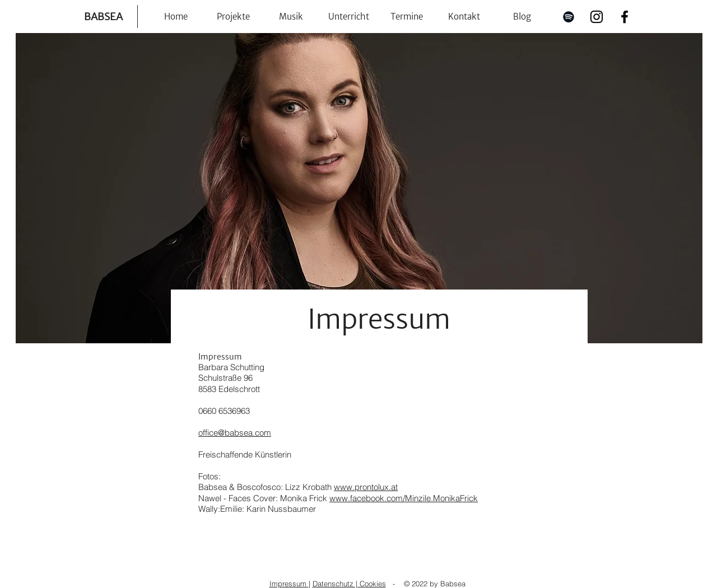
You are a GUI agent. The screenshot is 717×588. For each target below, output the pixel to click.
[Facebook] (625, 17)
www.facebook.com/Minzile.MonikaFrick (404, 498)
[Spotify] (569, 17)
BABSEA (103, 17)
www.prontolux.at (366, 487)
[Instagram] (597, 17)
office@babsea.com (235, 433)
